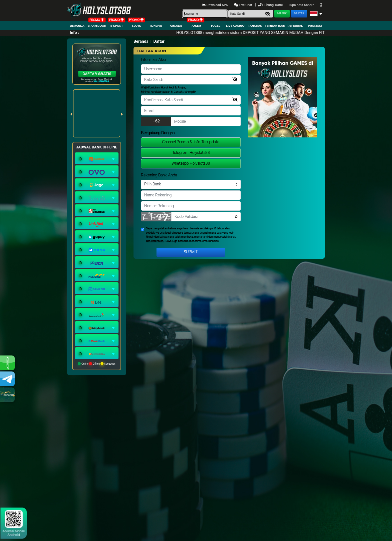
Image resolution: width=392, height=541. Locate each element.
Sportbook (97, 26)
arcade (176, 26)
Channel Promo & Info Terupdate (191, 142)
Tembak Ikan (275, 26)
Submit (191, 252)
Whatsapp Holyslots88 (191, 164)
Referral (295, 26)
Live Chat (243, 5)
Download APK (215, 5)
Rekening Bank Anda (159, 175)
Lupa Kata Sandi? (302, 5)
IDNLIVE (156, 26)
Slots (136, 26)
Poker (196, 26)
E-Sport (116, 26)
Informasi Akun (154, 60)
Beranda (77, 26)
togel (215, 26)
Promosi (315, 26)
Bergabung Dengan (158, 133)
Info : (74, 33)
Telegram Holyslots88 (191, 153)
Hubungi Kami (271, 5)
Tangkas (255, 26)
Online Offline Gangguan (97, 364)
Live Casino (235, 26)
